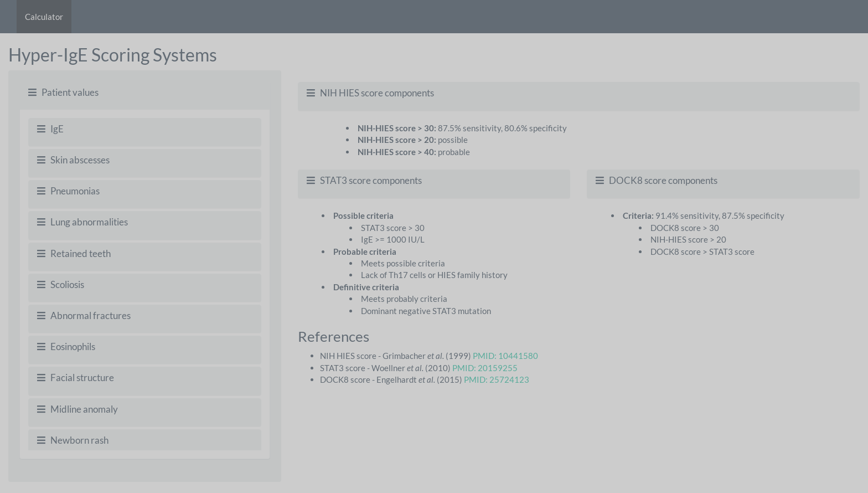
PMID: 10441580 (505, 356)
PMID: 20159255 (485, 368)
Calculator (44, 17)
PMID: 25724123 (497, 379)
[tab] (145, 93)
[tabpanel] (145, 284)
